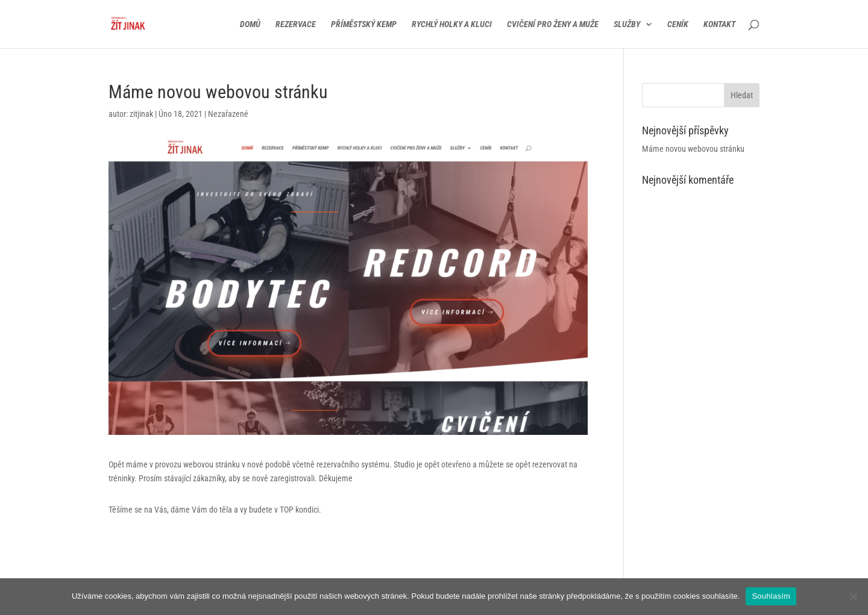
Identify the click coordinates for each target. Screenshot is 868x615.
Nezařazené (228, 114)
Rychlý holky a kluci (452, 24)
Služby (627, 24)
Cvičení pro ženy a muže (553, 24)
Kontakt (719, 24)
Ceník (678, 24)
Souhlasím (771, 596)
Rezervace (296, 24)
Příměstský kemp (364, 24)
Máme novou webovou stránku (693, 149)
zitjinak (141, 114)
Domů (250, 24)
